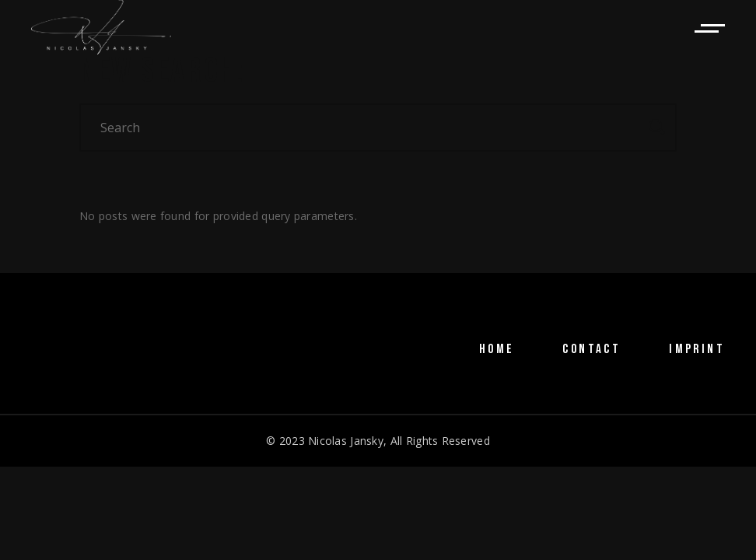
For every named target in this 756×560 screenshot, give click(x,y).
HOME (497, 349)
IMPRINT (697, 349)
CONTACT (591, 349)
